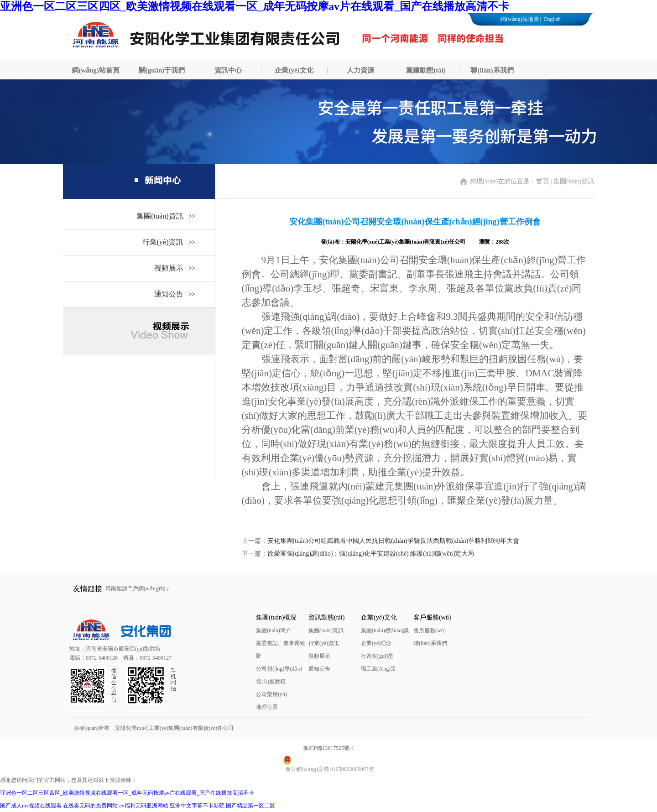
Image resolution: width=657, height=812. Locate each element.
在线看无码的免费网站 (90, 806)
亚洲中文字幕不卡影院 (197, 806)
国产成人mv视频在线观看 (31, 806)
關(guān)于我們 (162, 70)
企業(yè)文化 (294, 70)
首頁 (542, 181)
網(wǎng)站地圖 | (521, 19)
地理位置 (267, 707)
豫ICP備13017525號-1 (329, 748)
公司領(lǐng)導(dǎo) (279, 669)
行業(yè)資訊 (163, 242)
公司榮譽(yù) (271, 694)
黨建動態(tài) (426, 70)
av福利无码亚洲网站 (143, 806)
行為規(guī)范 (377, 656)
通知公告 (169, 294)
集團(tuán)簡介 (274, 630)
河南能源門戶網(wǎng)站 (136, 588)
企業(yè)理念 (376, 643)
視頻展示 (169, 268)
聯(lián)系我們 (492, 70)
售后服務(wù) (430, 630)
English (552, 19)
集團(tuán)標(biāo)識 (385, 630)
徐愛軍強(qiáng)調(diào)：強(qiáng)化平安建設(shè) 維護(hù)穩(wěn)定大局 (371, 554)
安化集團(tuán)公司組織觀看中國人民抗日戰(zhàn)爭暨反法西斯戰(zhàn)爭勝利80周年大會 (394, 541)
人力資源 (360, 70)
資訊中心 (228, 70)
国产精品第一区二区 (250, 806)
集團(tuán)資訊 (160, 216)
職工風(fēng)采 (378, 669)
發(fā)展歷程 (271, 682)
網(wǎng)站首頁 (96, 70)
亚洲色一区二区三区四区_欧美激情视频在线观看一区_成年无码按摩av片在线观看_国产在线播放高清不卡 (255, 6)
